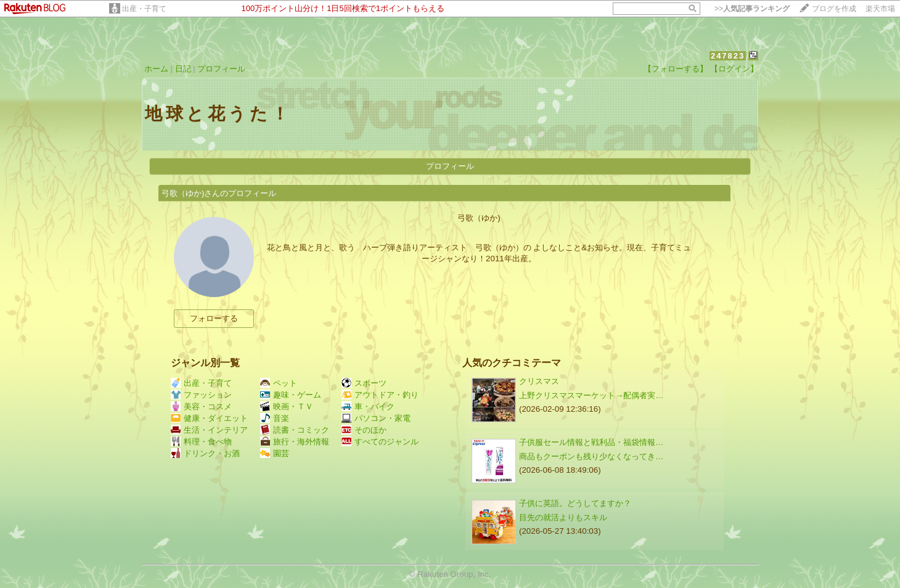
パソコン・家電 (376, 418)
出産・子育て (144, 9)
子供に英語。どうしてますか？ (575, 503)
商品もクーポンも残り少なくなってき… (591, 456)
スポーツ (364, 383)
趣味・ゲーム (291, 395)
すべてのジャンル (380, 442)
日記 (183, 69)
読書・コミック (295, 430)
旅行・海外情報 (295, 442)
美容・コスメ (201, 406)
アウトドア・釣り (380, 395)
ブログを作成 (834, 9)
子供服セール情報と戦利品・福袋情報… (591, 442)
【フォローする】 (676, 69)
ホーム (156, 69)
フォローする (214, 318)
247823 (728, 56)
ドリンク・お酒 (205, 453)
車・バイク (368, 406)
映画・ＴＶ (287, 406)
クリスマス (539, 381)
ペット (279, 383)
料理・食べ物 (201, 442)
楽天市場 (880, 9)
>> (752, 9)
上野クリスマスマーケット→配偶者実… (591, 395)
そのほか (364, 430)
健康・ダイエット (209, 418)
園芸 (275, 453)
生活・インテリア (209, 430)
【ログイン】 (734, 69)
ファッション (201, 395)
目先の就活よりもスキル (563, 517)
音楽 (275, 418)
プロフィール (221, 69)
